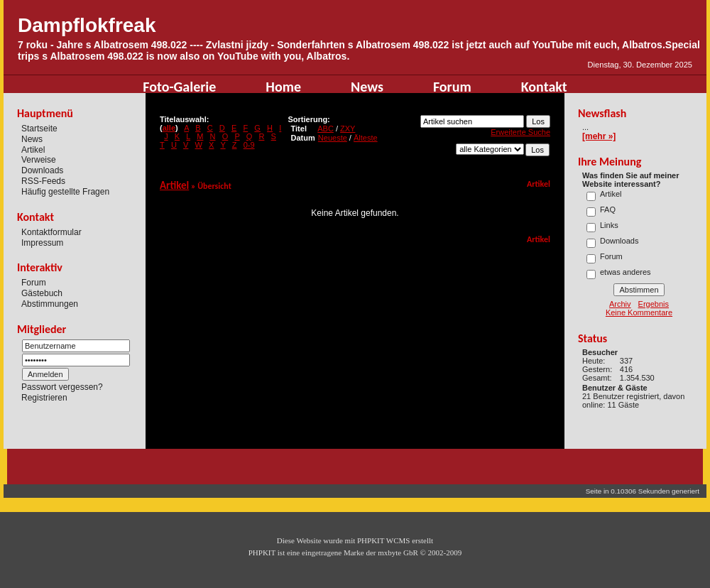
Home (283, 87)
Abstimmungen (50, 304)
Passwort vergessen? (62, 387)
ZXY (348, 129)
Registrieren (44, 398)
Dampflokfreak (87, 25)
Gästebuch (42, 293)
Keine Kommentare (639, 312)
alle (169, 128)
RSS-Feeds (43, 181)
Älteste (366, 138)
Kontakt (544, 87)
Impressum (42, 242)
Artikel (33, 149)
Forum (452, 87)
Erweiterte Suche (520, 132)
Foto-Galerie (179, 87)
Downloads (42, 170)
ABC (326, 129)
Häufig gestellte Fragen (65, 192)
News (367, 87)
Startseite (39, 129)
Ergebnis (654, 304)
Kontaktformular (51, 232)
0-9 (249, 145)
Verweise (39, 160)
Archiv (620, 304)
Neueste (333, 138)
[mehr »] (599, 136)
